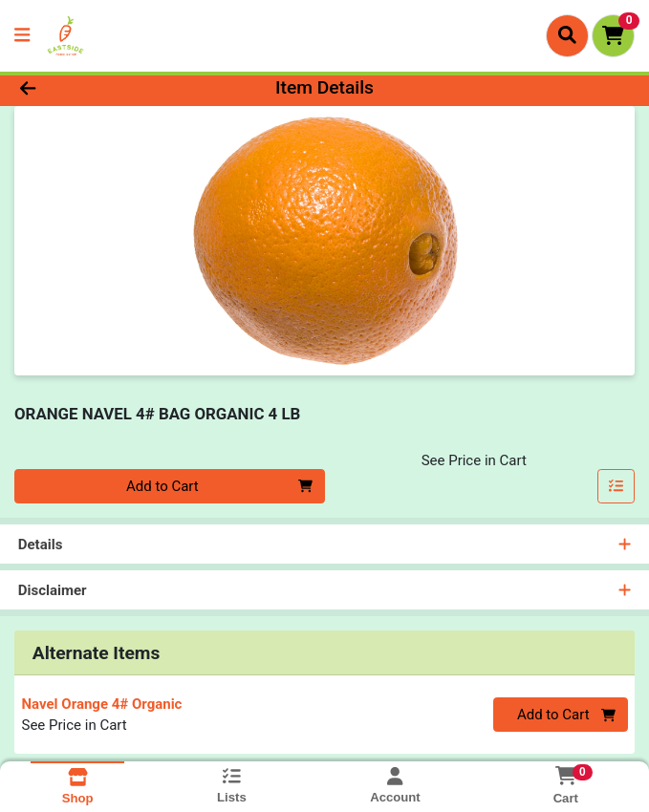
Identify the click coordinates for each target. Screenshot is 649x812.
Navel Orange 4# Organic (102, 704)
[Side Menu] (22, 36)
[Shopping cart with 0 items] (613, 36)
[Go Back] (92, 88)
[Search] (567, 35)
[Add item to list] (617, 486)
